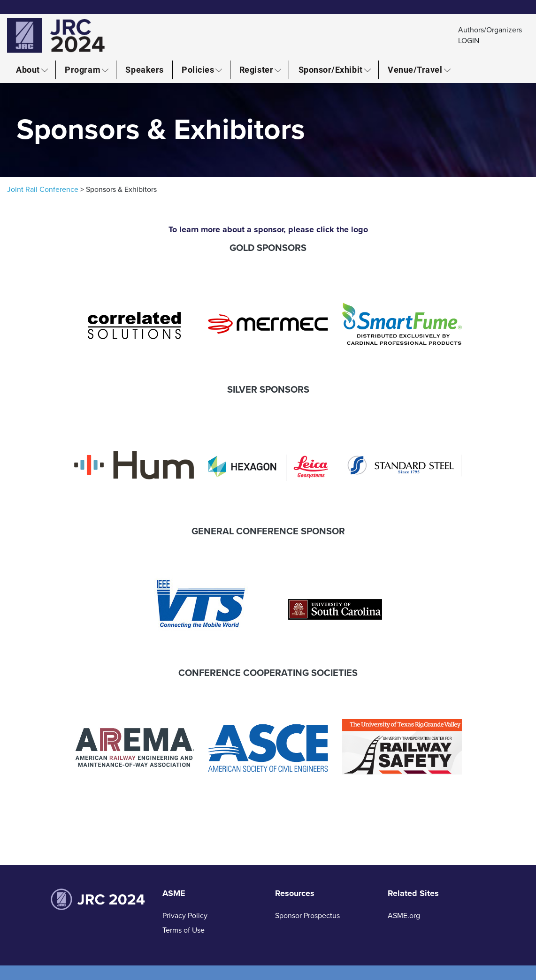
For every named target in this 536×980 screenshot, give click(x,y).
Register (256, 69)
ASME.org (404, 916)
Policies (198, 69)
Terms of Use (184, 930)
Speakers (144, 69)
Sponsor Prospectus (307, 916)
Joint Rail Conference (43, 190)
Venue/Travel (415, 69)
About (28, 69)
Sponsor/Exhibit (331, 69)
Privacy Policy (185, 916)
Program (83, 69)
